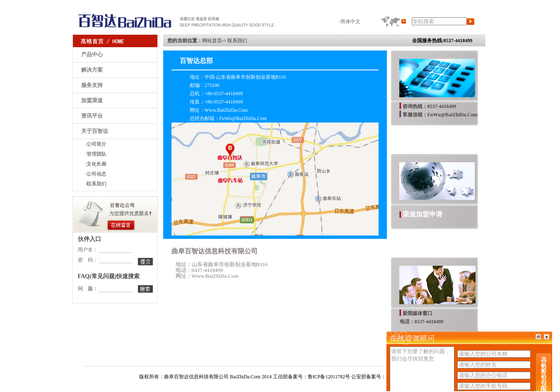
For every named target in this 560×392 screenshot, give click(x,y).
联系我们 (237, 41)
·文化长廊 (96, 164)
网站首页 (212, 41)
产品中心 (92, 54)
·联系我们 (96, 184)
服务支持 (92, 85)
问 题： (88, 289)
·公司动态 (96, 174)
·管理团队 (96, 154)
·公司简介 (96, 144)
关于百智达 (95, 131)
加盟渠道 (92, 100)
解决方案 (92, 70)
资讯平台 (92, 116)
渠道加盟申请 (422, 214)
